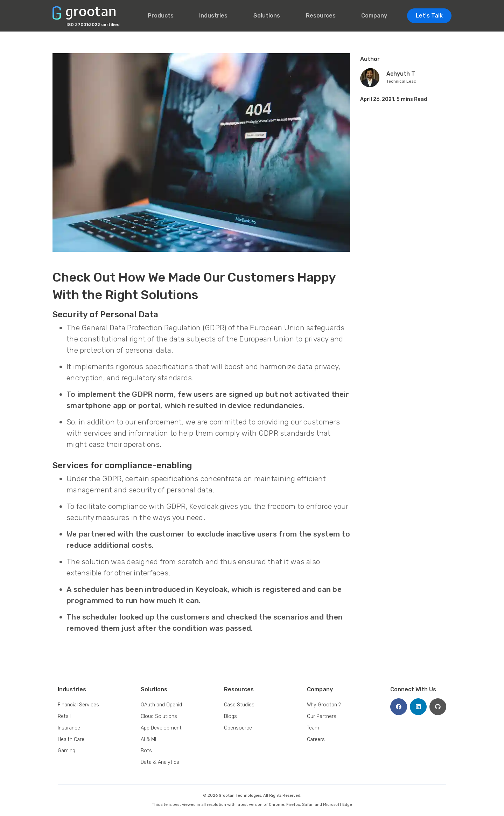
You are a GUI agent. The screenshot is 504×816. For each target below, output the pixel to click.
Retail (64, 716)
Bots (146, 751)
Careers (316, 739)
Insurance (69, 728)
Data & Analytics (160, 762)
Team (313, 728)
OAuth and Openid (161, 705)
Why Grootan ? (324, 705)
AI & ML (149, 739)
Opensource (238, 728)
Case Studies (239, 705)
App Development (161, 728)
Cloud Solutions (159, 716)
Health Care (71, 739)
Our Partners (322, 716)
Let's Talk (429, 16)
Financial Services (78, 705)
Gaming (66, 751)
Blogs (230, 716)
